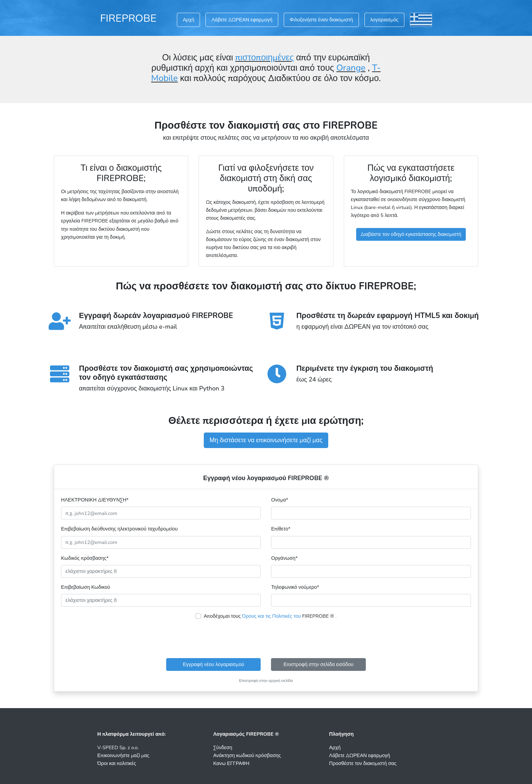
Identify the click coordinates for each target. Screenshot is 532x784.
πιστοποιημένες (264, 58)
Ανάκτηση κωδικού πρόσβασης (247, 755)
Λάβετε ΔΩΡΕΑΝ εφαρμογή (242, 20)
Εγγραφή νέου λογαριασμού (213, 664)
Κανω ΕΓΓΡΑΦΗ (231, 763)
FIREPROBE (128, 18)
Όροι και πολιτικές (117, 763)
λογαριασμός (384, 20)
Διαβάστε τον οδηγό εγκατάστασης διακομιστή (411, 234)
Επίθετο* (281, 529)
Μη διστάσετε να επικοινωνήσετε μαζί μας (266, 440)
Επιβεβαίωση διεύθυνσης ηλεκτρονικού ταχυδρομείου (119, 529)
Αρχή (188, 20)
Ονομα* (279, 500)
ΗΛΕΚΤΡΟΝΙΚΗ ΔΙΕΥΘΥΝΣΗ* (95, 500)
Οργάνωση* (284, 558)
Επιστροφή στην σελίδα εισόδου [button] (319, 664)
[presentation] (266, 639)
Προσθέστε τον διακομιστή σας (363, 763)
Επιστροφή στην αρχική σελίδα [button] (266, 681)
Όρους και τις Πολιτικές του (272, 616)
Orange (351, 68)
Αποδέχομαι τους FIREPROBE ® (270, 616)
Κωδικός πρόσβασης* (85, 558)
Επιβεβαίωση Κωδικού (86, 587)
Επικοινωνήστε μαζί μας (123, 755)
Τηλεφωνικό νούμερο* (295, 587)
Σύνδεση (223, 747)
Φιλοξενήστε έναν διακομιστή (321, 20)
